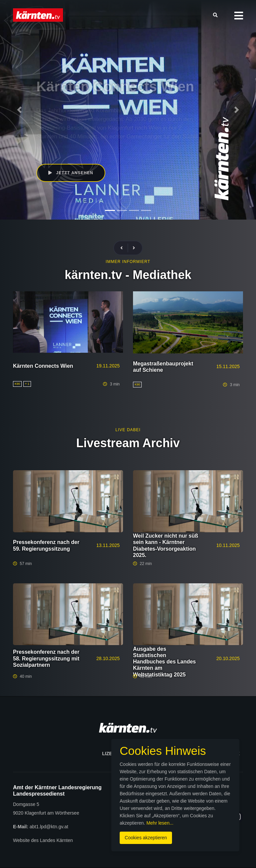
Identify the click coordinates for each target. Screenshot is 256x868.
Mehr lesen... (160, 823)
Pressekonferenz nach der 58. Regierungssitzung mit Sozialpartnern (46, 658)
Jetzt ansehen (71, 173)
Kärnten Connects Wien (43, 366)
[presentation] (124, 248)
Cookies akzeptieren (146, 838)
